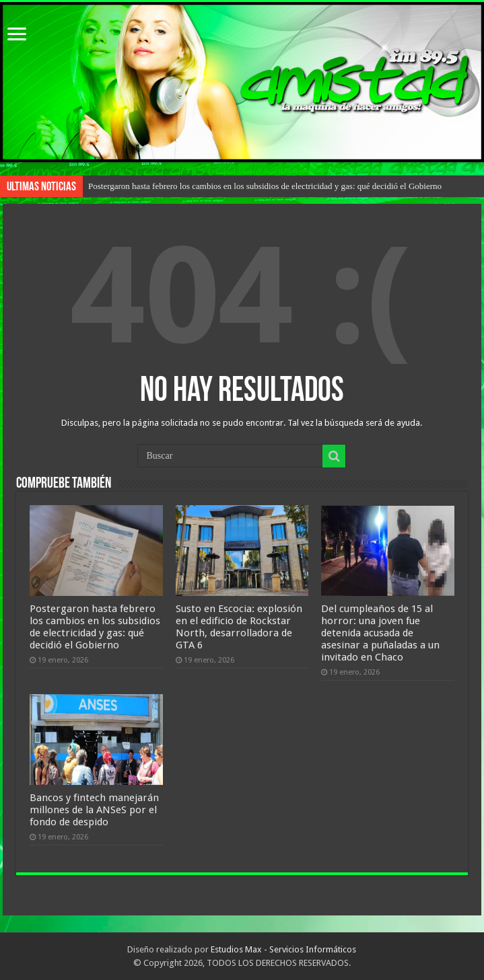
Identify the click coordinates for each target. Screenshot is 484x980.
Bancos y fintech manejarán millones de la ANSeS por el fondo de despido (94, 810)
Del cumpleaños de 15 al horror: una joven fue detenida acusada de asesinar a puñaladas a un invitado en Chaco (380, 633)
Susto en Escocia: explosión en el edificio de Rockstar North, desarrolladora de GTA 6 (239, 627)
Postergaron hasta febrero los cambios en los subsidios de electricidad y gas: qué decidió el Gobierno (265, 186)
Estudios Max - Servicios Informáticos (283, 949)
